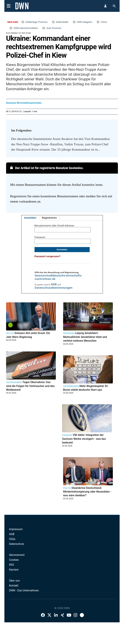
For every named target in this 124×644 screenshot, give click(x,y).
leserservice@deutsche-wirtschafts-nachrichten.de (58, 277)
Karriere (14, 570)
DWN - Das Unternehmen (24, 590)
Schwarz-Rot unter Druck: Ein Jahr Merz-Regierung (28, 335)
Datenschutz (17, 544)
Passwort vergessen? (48, 256)
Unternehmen (71, 386)
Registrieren (49, 218)
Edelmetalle (62, 22)
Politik (10, 333)
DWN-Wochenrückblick (26, 28)
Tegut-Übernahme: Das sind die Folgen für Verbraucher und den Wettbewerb (30, 386)
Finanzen (67, 435)
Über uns (14, 581)
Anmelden (30, 218)
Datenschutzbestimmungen (54, 288)
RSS (12, 565)
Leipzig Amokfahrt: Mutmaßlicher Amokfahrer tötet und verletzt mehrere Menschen (85, 337)
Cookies (14, 560)
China (104, 22)
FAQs (12, 539)
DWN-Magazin (84, 22)
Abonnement (17, 555)
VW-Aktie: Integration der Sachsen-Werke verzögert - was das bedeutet (84, 439)
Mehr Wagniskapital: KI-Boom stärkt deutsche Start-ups (86, 388)
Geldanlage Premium (37, 22)
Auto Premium (54, 28)
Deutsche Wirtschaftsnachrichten (24, 103)
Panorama (69, 333)
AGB (54, 284)
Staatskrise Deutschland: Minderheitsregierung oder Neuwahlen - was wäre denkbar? (87, 492)
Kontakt (14, 586)
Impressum (16, 529)
